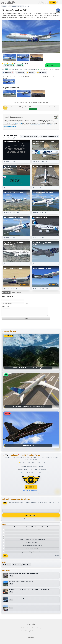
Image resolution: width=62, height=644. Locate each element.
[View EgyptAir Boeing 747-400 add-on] (45, 278)
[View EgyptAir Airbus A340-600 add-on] (17, 202)
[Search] (39, 2)
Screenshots (8, 72)
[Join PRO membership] (31, 482)
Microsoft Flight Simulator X (16, 6)
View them (33, 109)
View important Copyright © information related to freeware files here (31, 102)
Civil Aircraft (30, 6)
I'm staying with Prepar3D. (32, 549)
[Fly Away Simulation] (8, 2)
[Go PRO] (53, 2)
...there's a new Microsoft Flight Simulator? (32, 546)
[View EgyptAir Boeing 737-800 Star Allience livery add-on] (17, 253)
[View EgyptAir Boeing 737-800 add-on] (17, 278)
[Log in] (46, 2)
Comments (31, 72)
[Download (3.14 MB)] (53, 65)
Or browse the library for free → (31, 491)
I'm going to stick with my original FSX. (32, 536)
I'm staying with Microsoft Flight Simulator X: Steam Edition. (32, 552)
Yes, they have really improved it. (32, 530)
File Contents (42, 72)
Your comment (6, 306)
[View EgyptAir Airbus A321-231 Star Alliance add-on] (45, 152)
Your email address (31, 508)
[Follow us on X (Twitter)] (17, 565)
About (29, 628)
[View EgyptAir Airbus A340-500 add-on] (45, 177)
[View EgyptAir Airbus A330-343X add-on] (45, 202)
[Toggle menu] (59, 2)
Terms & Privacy (37, 628)
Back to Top (31, 636)
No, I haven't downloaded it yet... (32, 533)
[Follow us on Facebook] (7, 565)
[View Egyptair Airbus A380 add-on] (45, 227)
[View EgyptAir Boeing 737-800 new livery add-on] (45, 253)
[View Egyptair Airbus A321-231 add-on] (17, 152)
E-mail (26, 303)
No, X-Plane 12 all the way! (32, 542)
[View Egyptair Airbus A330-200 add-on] (17, 227)
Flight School (18, 123)
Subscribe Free (31, 515)
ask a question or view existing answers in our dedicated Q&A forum (29, 125)
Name (26, 300)
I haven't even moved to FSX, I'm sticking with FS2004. (32, 539)
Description (20, 72)
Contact (23, 628)
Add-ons (4, 6)
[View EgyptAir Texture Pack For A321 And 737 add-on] (17, 177)
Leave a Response (16, 293)
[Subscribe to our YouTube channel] (27, 565)
